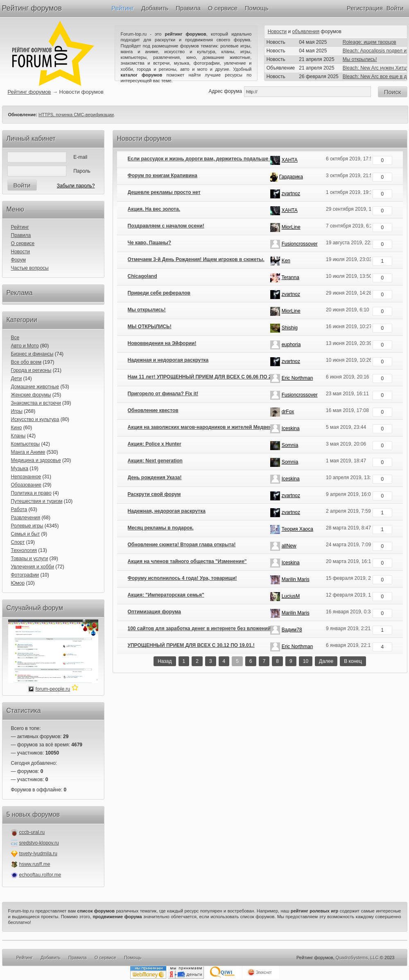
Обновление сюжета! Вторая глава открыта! (182, 545)
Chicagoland (142, 276)
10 (306, 661)
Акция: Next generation (155, 461)
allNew (289, 546)
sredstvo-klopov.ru (39, 843)
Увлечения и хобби (33, 567)
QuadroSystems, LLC (357, 957)
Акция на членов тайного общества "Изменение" (187, 561)
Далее (326, 661)
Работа (19, 509)
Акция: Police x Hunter (155, 444)
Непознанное (26, 477)
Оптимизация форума (154, 612)
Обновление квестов (153, 410)
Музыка (20, 469)
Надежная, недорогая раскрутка (167, 511)
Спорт (18, 542)
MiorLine (291, 227)
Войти (395, 8)
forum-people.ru (53, 689)
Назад (165, 661)
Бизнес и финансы (32, 354)
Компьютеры (26, 444)
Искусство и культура (35, 419)
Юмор (18, 583)
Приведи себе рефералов (159, 293)
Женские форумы (31, 395)
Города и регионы (31, 370)
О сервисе (223, 8)
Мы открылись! (360, 59)
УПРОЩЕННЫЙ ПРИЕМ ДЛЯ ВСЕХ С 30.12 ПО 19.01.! (191, 645)
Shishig (290, 328)
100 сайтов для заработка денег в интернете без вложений (199, 629)
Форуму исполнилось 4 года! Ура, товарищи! (182, 578)
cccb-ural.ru (32, 832)
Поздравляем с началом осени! (166, 226)
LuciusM (291, 596)
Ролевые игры (27, 526)
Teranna (290, 277)
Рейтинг (123, 8)
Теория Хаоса (297, 529)
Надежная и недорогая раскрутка (168, 360)
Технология (24, 550)
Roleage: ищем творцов (369, 42)
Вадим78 (292, 630)
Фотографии (25, 575)
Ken (286, 261)
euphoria (291, 345)
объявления (306, 32)
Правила (188, 8)
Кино (17, 428)
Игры (17, 411)
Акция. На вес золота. (154, 209)
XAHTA (290, 160)
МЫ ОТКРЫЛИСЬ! (150, 327)
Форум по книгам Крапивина (163, 176)
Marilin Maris (296, 579)
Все (15, 338)
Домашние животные (35, 387)
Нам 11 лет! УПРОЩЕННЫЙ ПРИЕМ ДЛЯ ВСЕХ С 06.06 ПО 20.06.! (206, 377)
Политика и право (31, 493)
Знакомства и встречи (36, 403)
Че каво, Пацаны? (150, 243)
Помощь (257, 8)
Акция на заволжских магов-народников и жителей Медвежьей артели (214, 427)
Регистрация (365, 8)
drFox (288, 412)
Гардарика (291, 177)
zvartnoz (291, 194)
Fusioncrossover (300, 244)
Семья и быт (26, 534)
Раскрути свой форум (154, 494)
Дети (17, 378)
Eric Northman (297, 378)
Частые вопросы (30, 268)
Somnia (290, 445)
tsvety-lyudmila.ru (38, 854)
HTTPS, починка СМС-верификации (76, 115)
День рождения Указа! (155, 478)
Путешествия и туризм (37, 501)
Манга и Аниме (28, 452)
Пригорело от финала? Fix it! (163, 394)
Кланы (18, 436)
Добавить (155, 8)
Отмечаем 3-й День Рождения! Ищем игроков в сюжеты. (196, 259)
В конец (353, 661)
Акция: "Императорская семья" (166, 595)
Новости (277, 32)
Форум (18, 260)
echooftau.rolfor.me (40, 875)
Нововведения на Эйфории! (162, 343)
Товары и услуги (30, 559)
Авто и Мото (25, 346)
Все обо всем (26, 362)
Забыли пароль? (76, 186)
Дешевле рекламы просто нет (164, 192)
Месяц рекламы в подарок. (161, 528)
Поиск (393, 92)
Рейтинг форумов (32, 8)
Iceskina (291, 428)
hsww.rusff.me (35, 864)
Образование (26, 485)
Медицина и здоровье (36, 460)
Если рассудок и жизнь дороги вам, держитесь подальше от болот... (211, 159)
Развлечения (26, 518)
